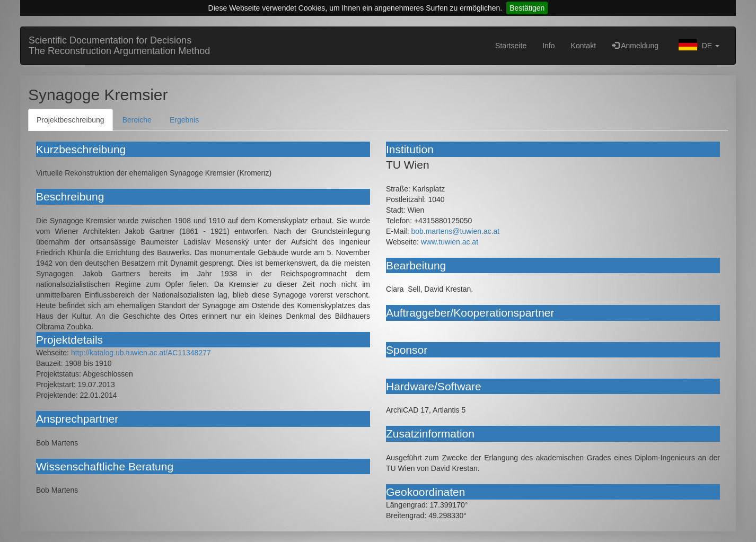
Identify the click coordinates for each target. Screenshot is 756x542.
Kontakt (583, 46)
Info (548, 46)
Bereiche (137, 120)
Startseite (511, 46)
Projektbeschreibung (71, 120)
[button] (697, 46)
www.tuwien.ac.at (450, 242)
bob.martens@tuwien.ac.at (455, 231)
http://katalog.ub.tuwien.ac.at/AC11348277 (141, 353)
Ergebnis (184, 120)
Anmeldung (635, 46)
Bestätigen (527, 8)
